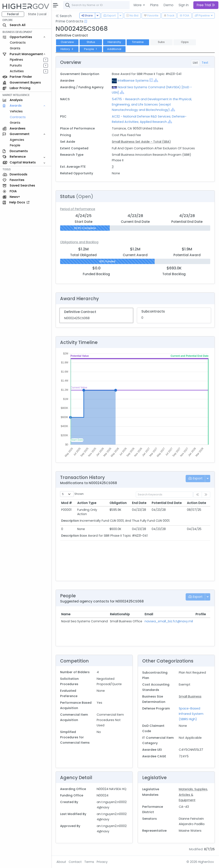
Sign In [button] (184, 5)
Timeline (138, 42)
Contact (75, 862)
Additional (114, 49)
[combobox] (127, 5)
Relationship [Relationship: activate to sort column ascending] (120, 614)
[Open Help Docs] (86, 21)
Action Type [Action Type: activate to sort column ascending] (87, 503)
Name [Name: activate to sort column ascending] (66, 614)
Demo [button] (169, 5)
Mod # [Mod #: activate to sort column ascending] (67, 503)
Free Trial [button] (206, 5)
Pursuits (16, 65)
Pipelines (16, 60)
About (61, 862)
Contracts (18, 43)
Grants (15, 48)
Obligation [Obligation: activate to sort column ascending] (118, 503)
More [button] (138, 5)
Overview (67, 42)
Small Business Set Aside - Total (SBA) (141, 142)
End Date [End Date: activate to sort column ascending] (139, 503)
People (15, 145)
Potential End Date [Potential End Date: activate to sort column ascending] (167, 503)
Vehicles (16, 111)
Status (91, 42)
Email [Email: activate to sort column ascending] (149, 614)
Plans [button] (154, 5)
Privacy (102, 862)
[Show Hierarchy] (156, 80)
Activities (17, 71)
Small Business (190, 696)
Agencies (17, 140)
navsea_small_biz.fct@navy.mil (169, 621)
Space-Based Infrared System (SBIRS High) (191, 714)
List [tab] (195, 63)
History (67, 49)
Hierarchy (114, 42)
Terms (89, 862)
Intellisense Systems (133, 81)
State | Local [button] (37, 14)
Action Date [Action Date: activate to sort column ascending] (196, 503)
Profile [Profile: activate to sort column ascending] (201, 614)
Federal (13, 14)
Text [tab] (205, 63)
